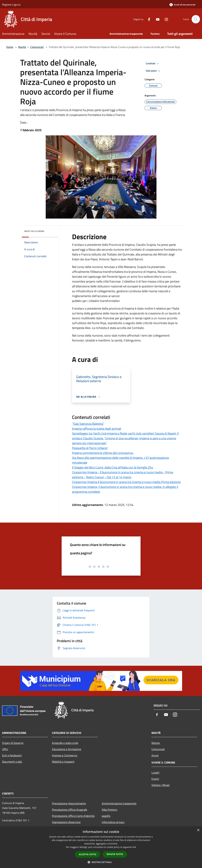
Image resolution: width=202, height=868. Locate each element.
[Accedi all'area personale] (182, 5)
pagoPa (106, 816)
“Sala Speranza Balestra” (88, 424)
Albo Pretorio (109, 810)
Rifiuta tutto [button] (115, 854)
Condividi (153, 64)
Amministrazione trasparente (119, 803)
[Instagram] (165, 19)
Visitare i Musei (161, 785)
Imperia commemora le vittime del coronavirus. (103, 453)
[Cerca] (196, 19)
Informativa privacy (113, 822)
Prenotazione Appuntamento (69, 803)
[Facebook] (148, 19)
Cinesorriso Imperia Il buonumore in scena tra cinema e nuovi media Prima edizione (126, 482)
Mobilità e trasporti (63, 762)
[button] (101, 862)
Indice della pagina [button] (34, 231)
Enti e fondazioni (12, 755)
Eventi (155, 779)
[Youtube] (156, 19)
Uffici (5, 749)
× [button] (198, 830)
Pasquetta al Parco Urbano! (90, 448)
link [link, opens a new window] (134, 847)
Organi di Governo (13, 743)
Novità (22, 47)
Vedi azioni (154, 71)
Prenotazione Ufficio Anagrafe (69, 810)
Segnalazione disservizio (66, 822)
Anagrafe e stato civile (65, 743)
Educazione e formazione (67, 749)
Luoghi (155, 772)
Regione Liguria (11, 5)
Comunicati (37, 47)
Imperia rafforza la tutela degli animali (97, 429)
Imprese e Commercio (65, 755)
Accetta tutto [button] (88, 854)
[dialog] (101, 847)
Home (10, 47)
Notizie (156, 743)
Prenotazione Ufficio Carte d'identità (73, 816)
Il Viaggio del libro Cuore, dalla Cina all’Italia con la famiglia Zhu (113, 467)
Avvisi (155, 755)
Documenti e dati (12, 762)
